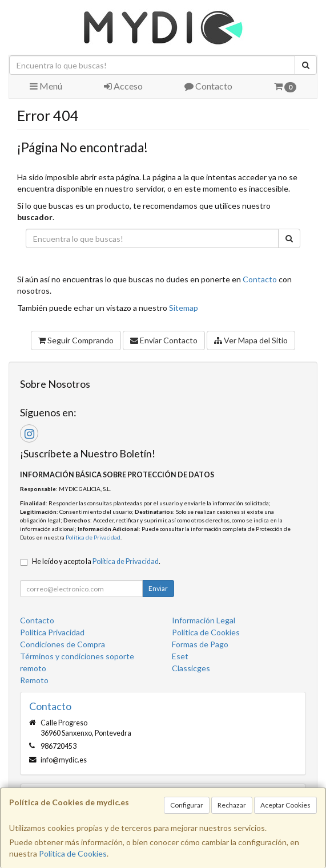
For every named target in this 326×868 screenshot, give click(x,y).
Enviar (158, 588)
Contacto (208, 86)
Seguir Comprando (76, 340)
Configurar (187, 805)
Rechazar (232, 805)
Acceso (123, 86)
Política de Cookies (73, 853)
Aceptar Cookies (285, 805)
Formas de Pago (200, 644)
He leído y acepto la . (96, 561)
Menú (46, 86)
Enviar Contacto (164, 340)
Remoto (34, 680)
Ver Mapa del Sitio (251, 340)
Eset (180, 656)
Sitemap (184, 308)
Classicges (191, 668)
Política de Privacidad (93, 537)
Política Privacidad (52, 632)
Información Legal (204, 620)
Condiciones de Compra (63, 644)
